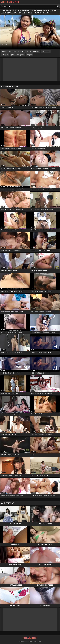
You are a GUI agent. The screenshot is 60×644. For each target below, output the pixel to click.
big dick (30, 55)
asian (5, 51)
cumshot (13, 51)
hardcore (22, 51)
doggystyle (21, 55)
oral (30, 51)
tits (13, 55)
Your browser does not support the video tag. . (30, 32)
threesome (46, 51)
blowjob (37, 51)
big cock (6, 55)
